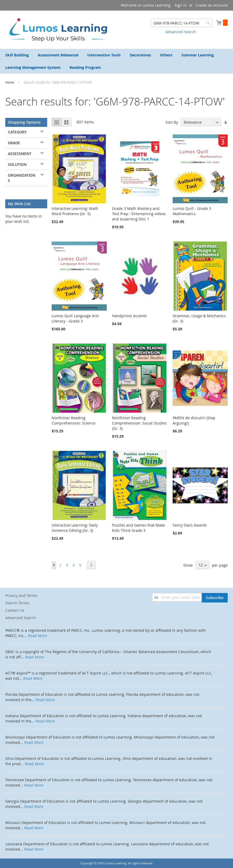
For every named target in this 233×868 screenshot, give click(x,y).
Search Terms (17, 603)
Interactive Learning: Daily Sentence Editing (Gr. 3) (75, 528)
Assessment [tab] (20, 154)
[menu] (116, 61)
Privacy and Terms (21, 595)
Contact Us (15, 610)
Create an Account (212, 5)
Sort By (172, 122)
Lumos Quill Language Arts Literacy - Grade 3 (75, 318)
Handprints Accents (129, 316)
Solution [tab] (17, 164)
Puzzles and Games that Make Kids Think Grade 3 (139, 528)
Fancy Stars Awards (190, 525)
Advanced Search (181, 32)
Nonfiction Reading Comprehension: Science (74, 420)
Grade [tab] (14, 143)
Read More (38, 636)
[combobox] (182, 23)
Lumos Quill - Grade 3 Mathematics (192, 211)
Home (10, 82)
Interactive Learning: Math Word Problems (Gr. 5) (75, 211)
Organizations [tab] (22, 178)
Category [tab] (17, 132)
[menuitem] (17, 55)
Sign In (181, 5)
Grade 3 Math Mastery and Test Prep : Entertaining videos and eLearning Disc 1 (139, 214)
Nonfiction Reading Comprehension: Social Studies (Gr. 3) (139, 423)
